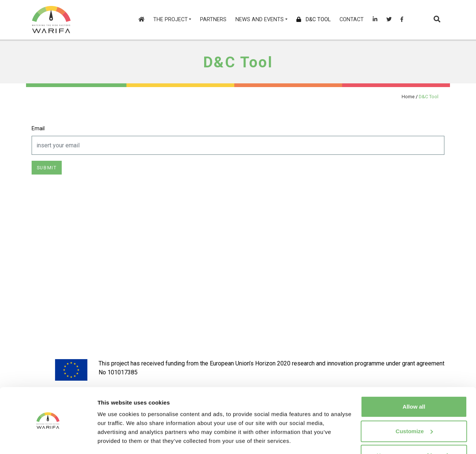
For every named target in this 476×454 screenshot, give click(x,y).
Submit (47, 168)
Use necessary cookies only (414, 433)
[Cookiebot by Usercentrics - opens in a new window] (48, 439)
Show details (115, 439)
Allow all (414, 385)
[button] (437, 20)
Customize (414, 409)
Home (408, 97)
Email (38, 129)
